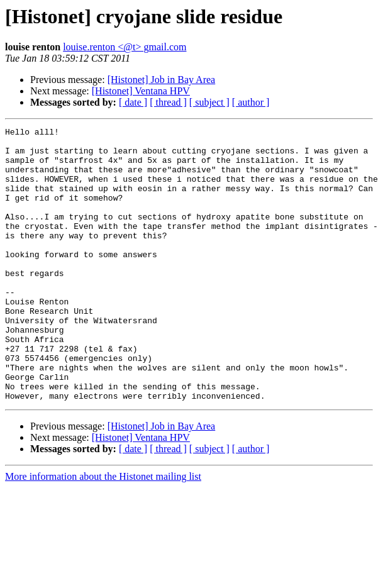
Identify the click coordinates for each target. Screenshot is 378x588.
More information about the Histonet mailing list (103, 531)
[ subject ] (209, 102)
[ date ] (133, 102)
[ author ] (251, 102)
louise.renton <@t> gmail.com (125, 47)
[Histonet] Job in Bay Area (162, 80)
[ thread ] (168, 102)
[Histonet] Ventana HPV (141, 91)
